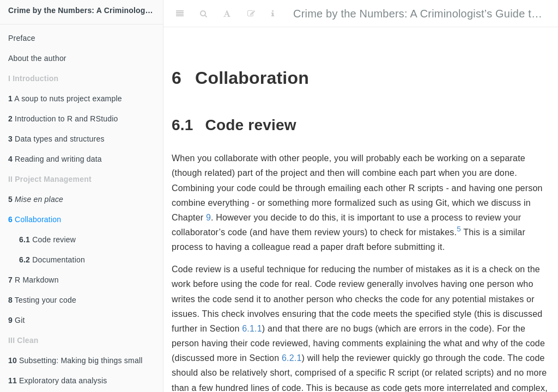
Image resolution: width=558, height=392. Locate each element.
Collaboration (35, 219)
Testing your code (42, 300)
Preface (22, 38)
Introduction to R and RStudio (63, 119)
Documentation (52, 260)
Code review (47, 240)
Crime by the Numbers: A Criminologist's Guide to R (86, 10)
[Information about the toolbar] (273, 14)
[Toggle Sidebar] (180, 14)
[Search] (204, 14)
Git (17, 320)
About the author (37, 58)
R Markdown (34, 280)
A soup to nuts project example (65, 99)
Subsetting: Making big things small (75, 360)
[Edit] (251, 14)
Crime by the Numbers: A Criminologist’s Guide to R (421, 14)
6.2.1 (292, 358)
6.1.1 (252, 329)
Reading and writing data (55, 159)
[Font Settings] (227, 14)
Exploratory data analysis (58, 381)
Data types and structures (56, 139)
